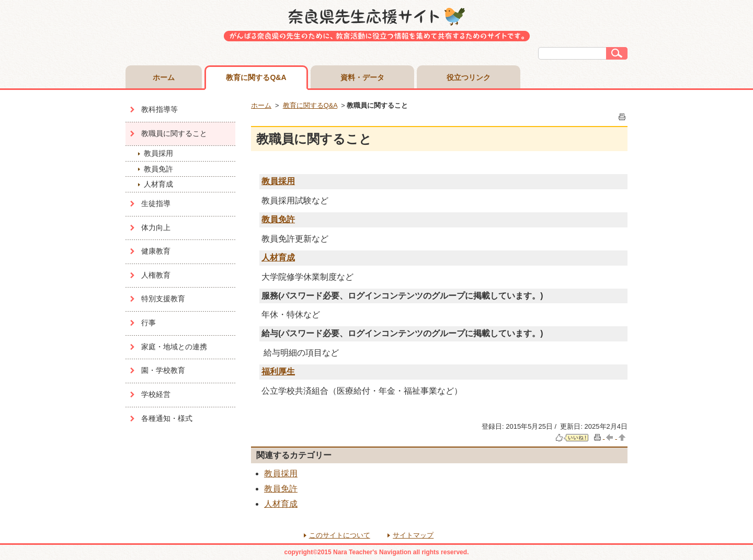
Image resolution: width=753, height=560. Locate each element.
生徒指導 (156, 203)
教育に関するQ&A (256, 77)
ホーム (164, 77)
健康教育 (156, 251)
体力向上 (156, 227)
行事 (149, 323)
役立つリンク (469, 77)
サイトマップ (413, 535)
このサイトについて (340, 535)
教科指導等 (159, 109)
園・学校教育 (163, 370)
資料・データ (362, 77)
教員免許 (158, 169)
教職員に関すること (174, 133)
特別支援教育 (163, 299)
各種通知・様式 (167, 418)
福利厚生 (278, 372)
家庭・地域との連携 (174, 347)
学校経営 (156, 394)
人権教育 (156, 275)
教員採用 (158, 153)
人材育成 (158, 184)
